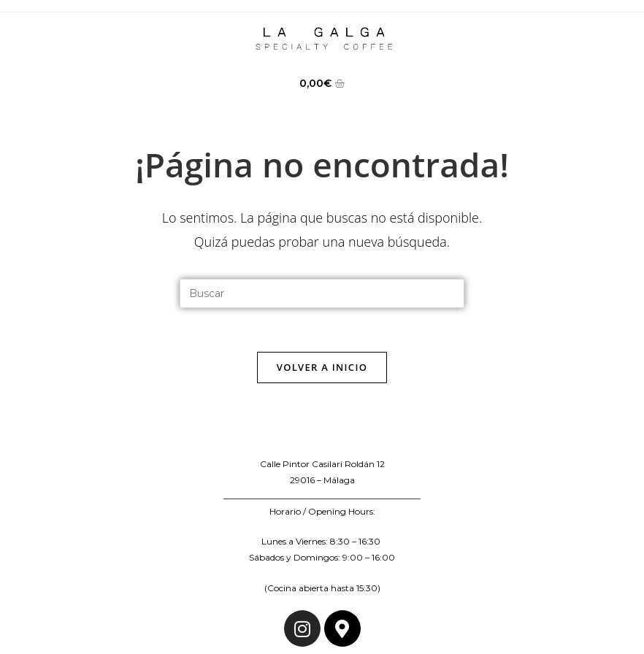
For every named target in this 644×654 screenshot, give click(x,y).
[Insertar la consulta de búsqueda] (322, 293)
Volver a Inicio (322, 367)
